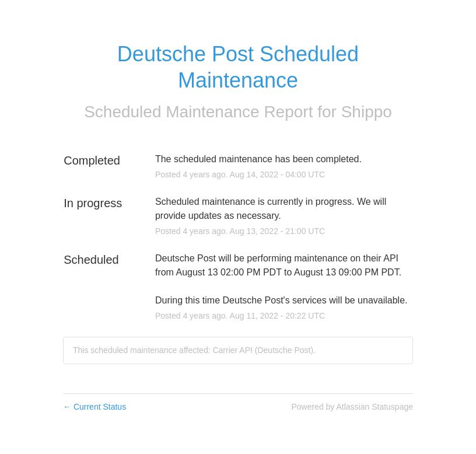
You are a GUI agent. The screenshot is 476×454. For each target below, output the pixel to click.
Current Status (94, 407)
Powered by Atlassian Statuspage (352, 407)
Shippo (367, 112)
